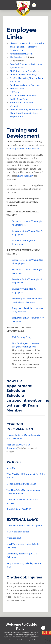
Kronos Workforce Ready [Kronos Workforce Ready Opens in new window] (22, 102)
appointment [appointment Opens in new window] (24, 400)
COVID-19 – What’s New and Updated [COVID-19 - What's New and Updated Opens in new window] (25, 526)
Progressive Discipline (23, 308)
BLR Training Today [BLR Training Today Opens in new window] (22, 337)
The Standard (16, 57)
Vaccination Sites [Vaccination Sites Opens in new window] (21, 532)
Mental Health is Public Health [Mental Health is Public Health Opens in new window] (22, 484)
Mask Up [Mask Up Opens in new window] (11, 468)
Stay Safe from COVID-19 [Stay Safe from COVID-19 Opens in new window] (19, 509)
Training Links (17, 89)
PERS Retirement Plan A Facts (25, 71)
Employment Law (21, 318)
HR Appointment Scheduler (23, 96)
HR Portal (15, 92)
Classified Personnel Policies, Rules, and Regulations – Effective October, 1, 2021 (27, 47)
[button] (34, 5)
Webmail (14, 106)
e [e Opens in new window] (23, 493)
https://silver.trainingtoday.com (25, 149)
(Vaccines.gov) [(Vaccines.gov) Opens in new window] (14, 538)
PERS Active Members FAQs (23, 75)
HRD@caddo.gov (25, 176)
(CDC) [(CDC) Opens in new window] (9, 532)
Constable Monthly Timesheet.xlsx (27, 109)
